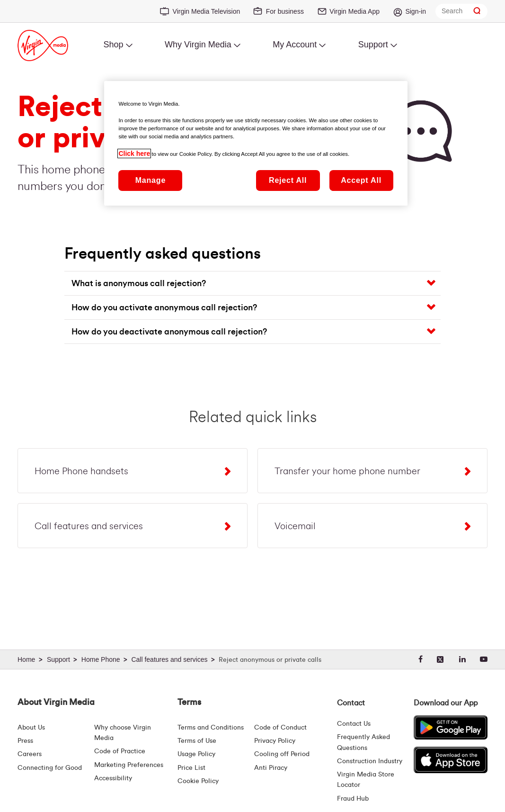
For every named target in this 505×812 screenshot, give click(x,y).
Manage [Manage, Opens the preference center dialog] (151, 180)
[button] (256, 283)
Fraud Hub (353, 799)
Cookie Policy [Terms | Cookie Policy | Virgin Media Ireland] (198, 781)
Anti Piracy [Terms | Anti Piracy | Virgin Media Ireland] (271, 768)
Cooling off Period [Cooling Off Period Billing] (282, 754)
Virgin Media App (354, 11)
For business (285, 11)
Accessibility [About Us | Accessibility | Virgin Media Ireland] (113, 778)
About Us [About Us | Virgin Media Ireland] (31, 728)
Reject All (288, 180)
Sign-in (416, 11)
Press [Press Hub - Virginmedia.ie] (25, 741)
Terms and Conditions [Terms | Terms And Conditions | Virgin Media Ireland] (211, 728)
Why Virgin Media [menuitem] (198, 45)
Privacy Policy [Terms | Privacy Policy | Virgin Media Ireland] (275, 741)
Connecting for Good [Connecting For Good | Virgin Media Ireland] (50, 768)
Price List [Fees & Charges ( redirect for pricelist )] (191, 768)
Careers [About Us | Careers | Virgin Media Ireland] (30, 754)
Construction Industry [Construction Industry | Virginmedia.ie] (370, 761)
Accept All (361, 180)
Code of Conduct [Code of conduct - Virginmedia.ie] (280, 728)
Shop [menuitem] (113, 45)
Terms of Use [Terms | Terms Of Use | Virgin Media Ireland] (197, 741)
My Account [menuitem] (295, 45)
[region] (256, 143)
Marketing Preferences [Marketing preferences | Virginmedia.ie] (129, 765)
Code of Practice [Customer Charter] (120, 751)
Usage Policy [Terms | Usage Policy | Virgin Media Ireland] (196, 754)
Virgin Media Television (207, 11)
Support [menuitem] (373, 45)
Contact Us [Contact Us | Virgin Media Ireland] (354, 724)
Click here (134, 153)
